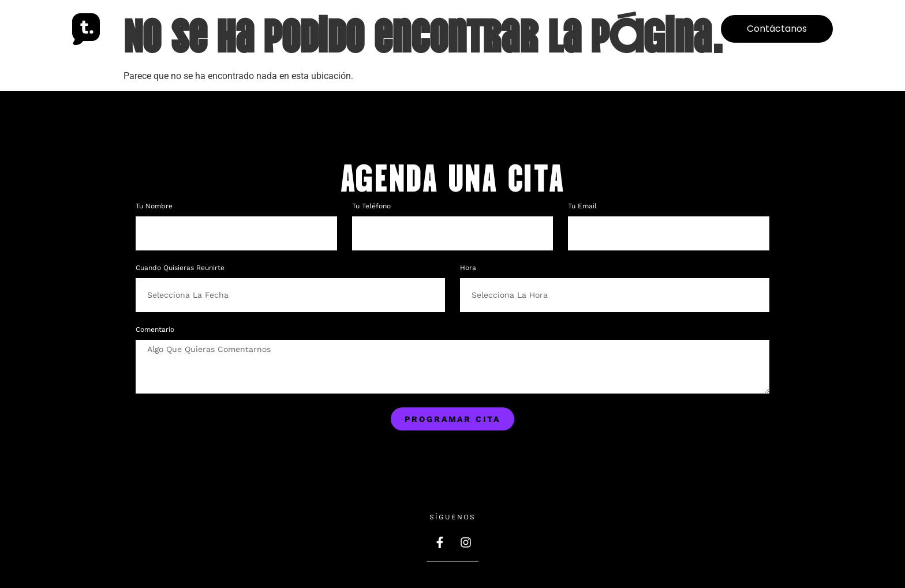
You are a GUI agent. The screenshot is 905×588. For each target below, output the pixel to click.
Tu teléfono (373, 206)
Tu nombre (155, 206)
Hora (468, 268)
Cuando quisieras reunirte (180, 268)
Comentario (155, 330)
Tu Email (584, 206)
